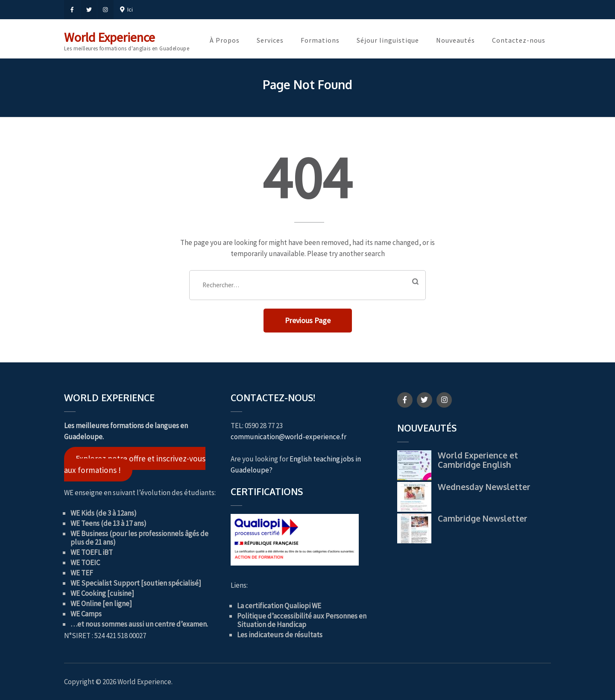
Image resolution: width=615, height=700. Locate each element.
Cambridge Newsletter (483, 518)
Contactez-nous (519, 40)
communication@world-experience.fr (288, 437)
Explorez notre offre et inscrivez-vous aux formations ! (135, 464)
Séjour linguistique (388, 40)
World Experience (110, 37)
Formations (320, 40)
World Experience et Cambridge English (478, 460)
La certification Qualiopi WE (279, 606)
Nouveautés (455, 40)
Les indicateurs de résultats (280, 635)
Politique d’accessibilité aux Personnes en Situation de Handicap (302, 620)
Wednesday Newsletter (484, 487)
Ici (126, 9)
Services (270, 40)
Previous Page (308, 320)
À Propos (225, 40)
